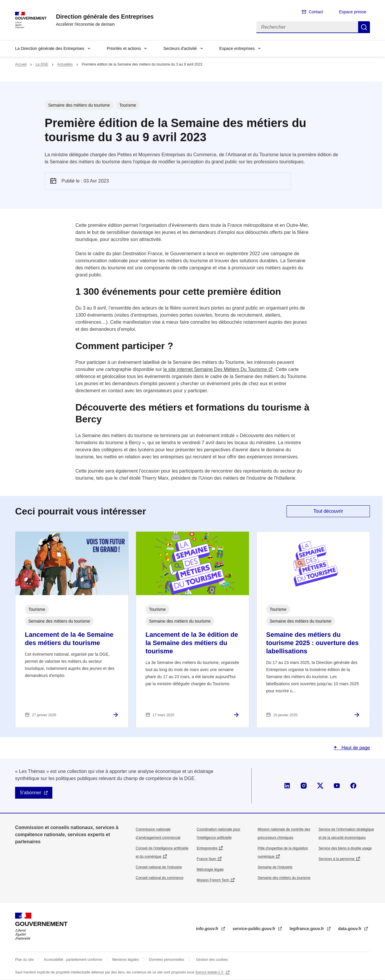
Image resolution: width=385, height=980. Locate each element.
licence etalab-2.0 (210, 972)
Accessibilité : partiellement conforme (73, 960)
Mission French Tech (213, 880)
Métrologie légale (210, 870)
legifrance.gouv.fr (307, 929)
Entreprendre (207, 848)
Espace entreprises (237, 48)
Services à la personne (337, 859)
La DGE (42, 64)
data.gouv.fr (351, 929)
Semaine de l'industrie (275, 867)
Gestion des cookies (212, 960)
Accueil (21, 64)
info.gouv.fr (208, 929)
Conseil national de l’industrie (159, 867)
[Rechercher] (307, 27)
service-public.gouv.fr (255, 929)
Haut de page (355, 748)
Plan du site (24, 960)
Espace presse (353, 12)
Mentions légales (126, 960)
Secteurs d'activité (180, 48)
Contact (316, 12)
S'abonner (30, 793)
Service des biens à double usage (345, 848)
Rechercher (364, 27)
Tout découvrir (328, 511)
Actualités (65, 64)
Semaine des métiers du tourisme (284, 878)
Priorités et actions (124, 48)
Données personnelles (167, 960)
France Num (206, 859)
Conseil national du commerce (160, 878)
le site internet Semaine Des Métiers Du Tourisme (215, 369)
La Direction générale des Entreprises (50, 48)
